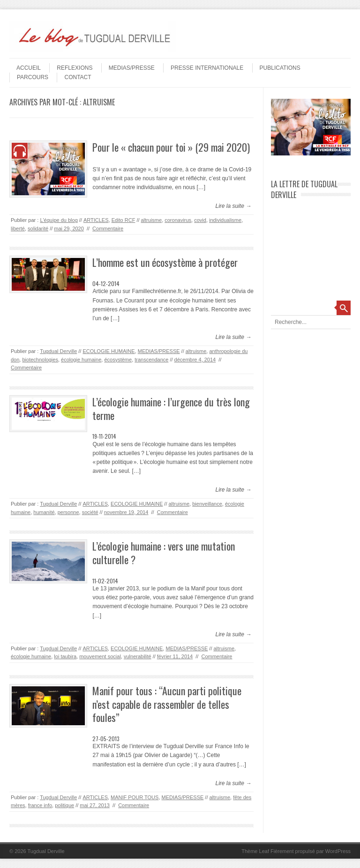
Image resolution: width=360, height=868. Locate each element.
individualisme (225, 220)
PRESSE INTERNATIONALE (207, 68)
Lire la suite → (233, 206)
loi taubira (65, 656)
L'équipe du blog (59, 220)
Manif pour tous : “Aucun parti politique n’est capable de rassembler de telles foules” (167, 704)
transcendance (151, 360)
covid (200, 220)
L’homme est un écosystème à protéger (165, 262)
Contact (78, 77)
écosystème (118, 360)
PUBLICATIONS (280, 68)
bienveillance (207, 504)
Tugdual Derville (58, 351)
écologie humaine (81, 360)
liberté (18, 228)
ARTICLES (96, 220)
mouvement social (100, 656)
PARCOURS (33, 77)
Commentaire (108, 228)
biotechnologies (40, 360)
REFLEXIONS (75, 68)
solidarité (38, 228)
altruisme (152, 220)
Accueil (29, 68)
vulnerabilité (138, 656)
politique (64, 805)
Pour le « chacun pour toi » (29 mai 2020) (171, 147)
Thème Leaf (255, 851)
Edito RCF (124, 220)
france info (40, 805)
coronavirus (178, 220)
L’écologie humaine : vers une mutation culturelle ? (164, 553)
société (90, 512)
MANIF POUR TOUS (135, 797)
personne (68, 512)
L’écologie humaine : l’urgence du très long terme (171, 408)
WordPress (338, 851)
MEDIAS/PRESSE (132, 68)
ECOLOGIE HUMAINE (109, 351)
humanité (44, 512)
